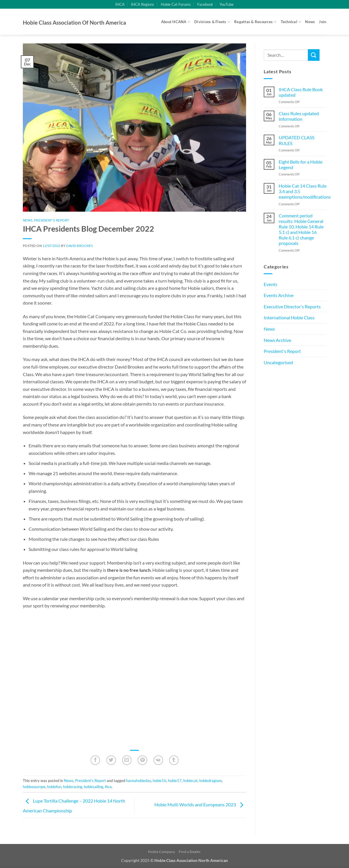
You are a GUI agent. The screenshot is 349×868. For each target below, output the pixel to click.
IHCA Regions (143, 4)
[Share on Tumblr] (174, 760)
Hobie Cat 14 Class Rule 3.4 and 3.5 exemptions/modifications (305, 191)
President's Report (52, 220)
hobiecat (190, 781)
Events (270, 284)
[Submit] (314, 55)
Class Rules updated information (299, 116)
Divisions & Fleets (212, 22)
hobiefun (54, 787)
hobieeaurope (34, 787)
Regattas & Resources (255, 22)
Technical (291, 22)
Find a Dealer (190, 852)
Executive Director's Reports (292, 306)
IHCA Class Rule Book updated (301, 92)
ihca (108, 787)
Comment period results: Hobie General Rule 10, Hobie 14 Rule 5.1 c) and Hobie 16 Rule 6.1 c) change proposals (301, 229)
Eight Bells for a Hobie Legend (301, 164)
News (310, 22)
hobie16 (159, 781)
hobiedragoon (210, 781)
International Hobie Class (289, 317)
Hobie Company (161, 852)
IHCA (120, 4)
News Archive (277, 340)
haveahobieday (139, 781)
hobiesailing (94, 787)
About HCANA (176, 22)
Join (323, 22)
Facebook (205, 4)
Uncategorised (278, 362)
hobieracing (73, 787)
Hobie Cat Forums (176, 4)
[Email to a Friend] (127, 760)
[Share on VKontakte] (158, 760)
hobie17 (175, 781)
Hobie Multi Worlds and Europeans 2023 (200, 804)
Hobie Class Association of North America (74, 23)
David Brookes (80, 246)
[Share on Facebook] (95, 760)
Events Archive (279, 295)
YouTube (227, 4)
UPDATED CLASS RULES (297, 140)
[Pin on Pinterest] (142, 760)
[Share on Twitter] (111, 760)
